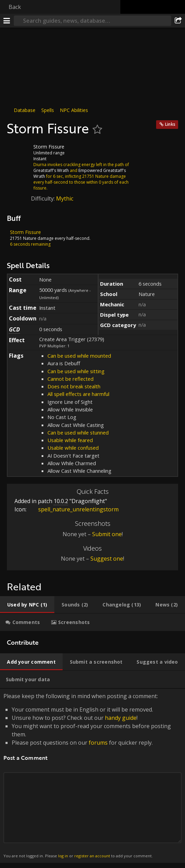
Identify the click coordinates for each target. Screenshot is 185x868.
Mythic (65, 198)
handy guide (121, 718)
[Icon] (19, 152)
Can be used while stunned (78, 432)
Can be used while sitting (76, 371)
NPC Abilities (74, 110)
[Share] (178, 21)
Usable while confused (73, 448)
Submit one (107, 534)
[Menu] (7, 21)
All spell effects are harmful (78, 394)
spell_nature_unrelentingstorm (73, 509)
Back (15, 7)
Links (170, 124)
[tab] (27, 605)
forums (98, 743)
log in (63, 856)
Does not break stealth (74, 386)
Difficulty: (43, 198)
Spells (48, 110)
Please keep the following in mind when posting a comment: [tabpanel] (92, 776)
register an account (92, 856)
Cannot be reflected (70, 379)
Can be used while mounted (79, 356)
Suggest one (107, 559)
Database (25, 110)
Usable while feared (70, 440)
